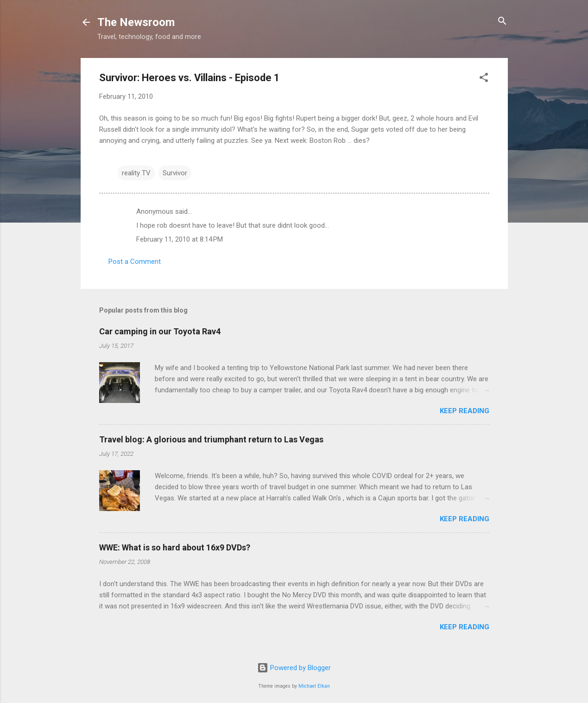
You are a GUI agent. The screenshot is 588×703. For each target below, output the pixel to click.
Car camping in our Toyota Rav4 (160, 331)
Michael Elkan (314, 686)
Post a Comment (135, 262)
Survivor (175, 173)
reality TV (136, 173)
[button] (484, 78)
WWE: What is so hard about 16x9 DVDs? (175, 547)
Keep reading (465, 411)
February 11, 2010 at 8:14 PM (180, 239)
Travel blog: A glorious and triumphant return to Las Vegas (211, 439)
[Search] (502, 22)
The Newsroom (136, 22)
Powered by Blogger (294, 668)
